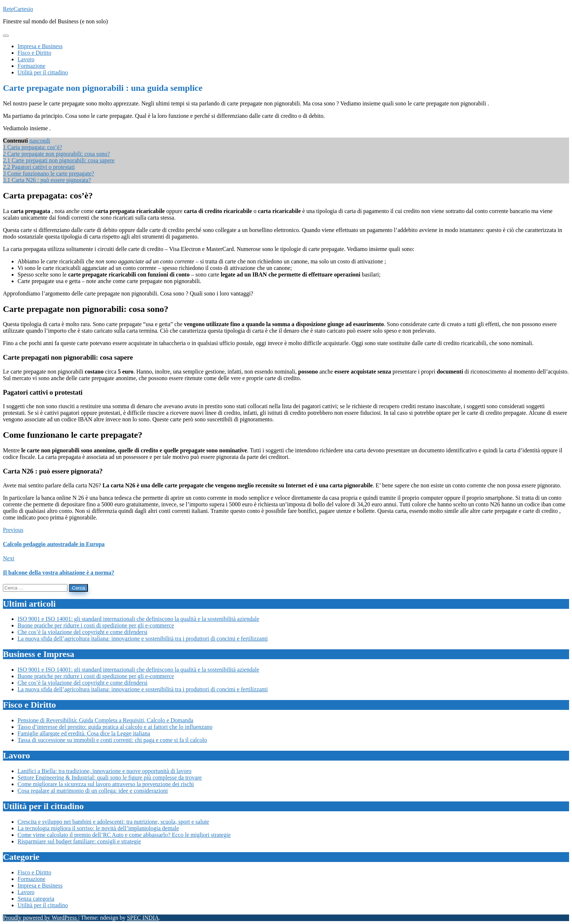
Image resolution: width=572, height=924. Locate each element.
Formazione (31, 879)
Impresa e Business (40, 886)
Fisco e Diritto (34, 872)
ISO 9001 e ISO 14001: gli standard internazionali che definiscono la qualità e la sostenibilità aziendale (138, 619)
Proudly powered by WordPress (40, 918)
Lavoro (26, 892)
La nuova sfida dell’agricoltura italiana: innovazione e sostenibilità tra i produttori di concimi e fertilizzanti (143, 639)
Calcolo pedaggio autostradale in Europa (54, 544)
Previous (13, 530)
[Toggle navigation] (6, 36)
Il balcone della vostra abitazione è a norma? (59, 573)
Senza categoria (36, 899)
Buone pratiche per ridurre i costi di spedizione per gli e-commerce (96, 625)
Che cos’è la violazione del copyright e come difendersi (82, 632)
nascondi (40, 141)
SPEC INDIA (143, 918)
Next (9, 558)
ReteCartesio (18, 9)
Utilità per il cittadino (43, 905)
